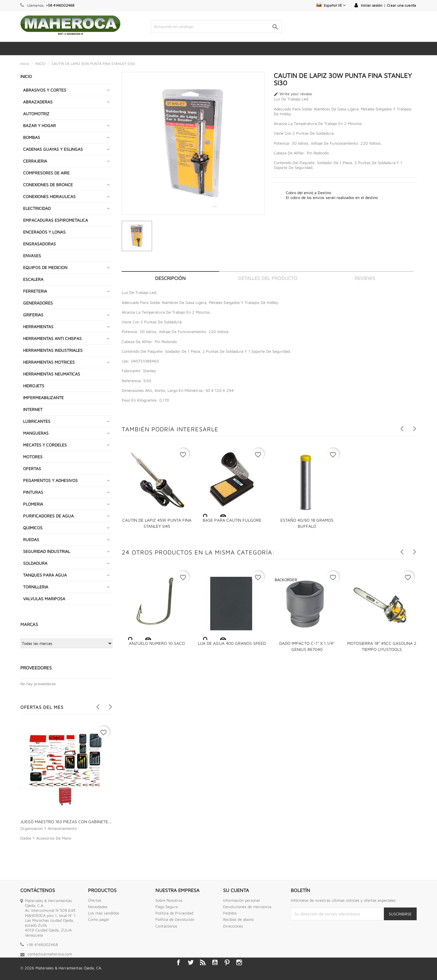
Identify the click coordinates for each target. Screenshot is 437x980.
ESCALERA (33, 279)
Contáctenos (166, 926)
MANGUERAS (36, 433)
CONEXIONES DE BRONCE (48, 185)
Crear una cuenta (401, 5)
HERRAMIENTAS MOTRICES (49, 362)
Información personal (241, 900)
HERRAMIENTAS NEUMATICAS (52, 374)
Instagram (239, 962)
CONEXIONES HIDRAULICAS (49, 196)
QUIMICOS (33, 528)
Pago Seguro (167, 907)
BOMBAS (32, 137)
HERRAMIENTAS (38, 327)
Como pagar (99, 919)
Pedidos (230, 913)
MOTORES (33, 457)
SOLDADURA (35, 563)
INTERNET (33, 409)
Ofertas (95, 900)
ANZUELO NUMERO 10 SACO (157, 643)
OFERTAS (32, 468)
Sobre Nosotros (169, 900)
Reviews (365, 278)
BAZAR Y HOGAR (39, 125)
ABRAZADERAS (38, 102)
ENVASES (32, 256)
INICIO (26, 76)
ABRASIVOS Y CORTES (45, 90)
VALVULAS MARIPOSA (44, 599)
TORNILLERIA (36, 587)
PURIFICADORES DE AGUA (48, 516)
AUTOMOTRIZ (36, 114)
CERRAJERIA (35, 161)
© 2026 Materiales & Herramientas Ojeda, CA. (61, 968)
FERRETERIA (35, 291)
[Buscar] (216, 26)
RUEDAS (31, 539)
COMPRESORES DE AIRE (46, 173)
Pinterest (227, 962)
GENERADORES (38, 303)
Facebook (178, 962)
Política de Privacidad (174, 913)
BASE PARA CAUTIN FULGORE (232, 520)
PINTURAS (33, 492)
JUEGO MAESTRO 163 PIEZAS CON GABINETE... (66, 822)
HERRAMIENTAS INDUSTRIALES (53, 350)
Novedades (98, 907)
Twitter (191, 962)
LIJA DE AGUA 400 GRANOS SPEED (232, 643)
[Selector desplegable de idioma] (331, 5)
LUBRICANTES (37, 421)
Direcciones (233, 926)
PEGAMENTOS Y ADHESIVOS (50, 480)
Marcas (29, 624)
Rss (203, 962)
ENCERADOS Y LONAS (44, 232)
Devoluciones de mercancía (247, 907)
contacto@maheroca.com (50, 954)
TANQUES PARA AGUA (45, 575)
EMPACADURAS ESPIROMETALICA (56, 220)
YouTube (215, 962)
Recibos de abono (238, 919)
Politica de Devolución (175, 919)
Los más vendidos (104, 913)
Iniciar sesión (372, 5)
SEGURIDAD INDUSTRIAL (47, 551)
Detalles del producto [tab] (268, 278)
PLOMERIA (33, 504)
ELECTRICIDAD (37, 208)
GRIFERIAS (33, 315)
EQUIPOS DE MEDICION (45, 267)
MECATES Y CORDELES (45, 445)
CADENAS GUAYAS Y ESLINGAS (53, 149)
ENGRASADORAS (39, 244)
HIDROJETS (34, 386)
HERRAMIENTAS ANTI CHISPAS (52, 338)
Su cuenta (236, 890)
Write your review (293, 94)
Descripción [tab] (170, 278)
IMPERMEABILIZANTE (43, 397)
